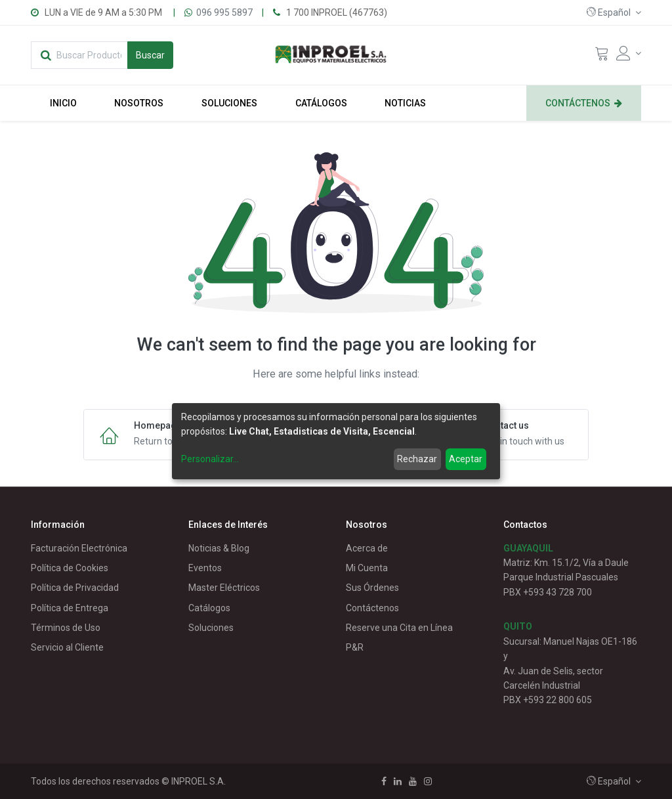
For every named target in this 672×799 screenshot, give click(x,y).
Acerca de (367, 548)
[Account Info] (629, 53)
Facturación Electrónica (79, 548)
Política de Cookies (70, 568)
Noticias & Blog (219, 548)
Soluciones (211, 628)
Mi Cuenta (367, 568)
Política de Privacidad (75, 588)
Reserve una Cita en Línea (399, 628)
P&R (355, 647)
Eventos (205, 568)
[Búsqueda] (150, 55)
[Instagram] (428, 781)
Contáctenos (372, 608)
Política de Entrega (70, 608)
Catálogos (209, 608)
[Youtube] (413, 781)
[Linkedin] (398, 781)
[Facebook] (384, 781)
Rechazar (417, 459)
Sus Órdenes (372, 588)
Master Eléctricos (224, 588)
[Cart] (602, 56)
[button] (614, 12)
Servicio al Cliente (67, 647)
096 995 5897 (224, 12)
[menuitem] (63, 103)
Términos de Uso (66, 628)
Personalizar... (210, 459)
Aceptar (466, 459)
